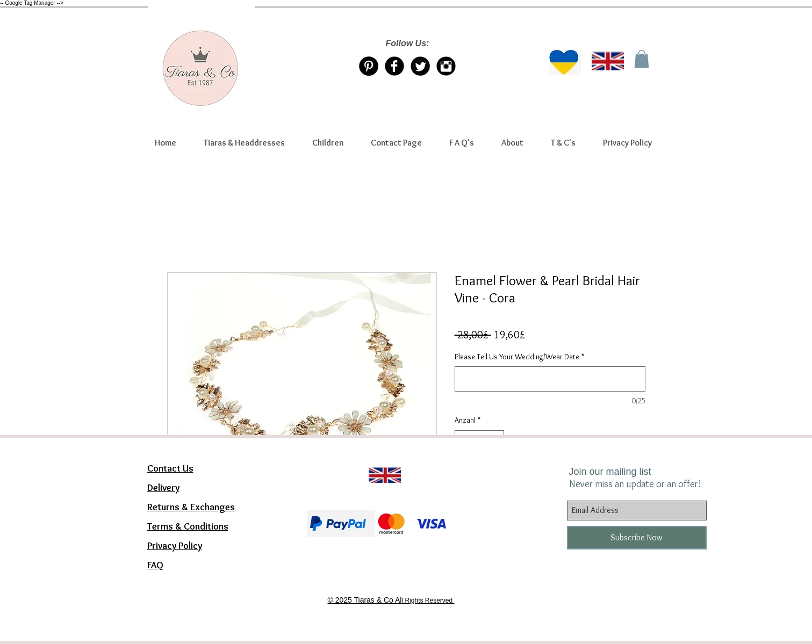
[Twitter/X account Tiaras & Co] (420, 66)
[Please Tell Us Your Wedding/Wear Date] (550, 379)
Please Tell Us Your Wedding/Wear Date (519, 357)
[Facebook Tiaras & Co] (394, 66)
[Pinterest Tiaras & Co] (369, 66)
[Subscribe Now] (637, 538)
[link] (642, 59)
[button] (245, 143)
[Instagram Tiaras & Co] (446, 66)
